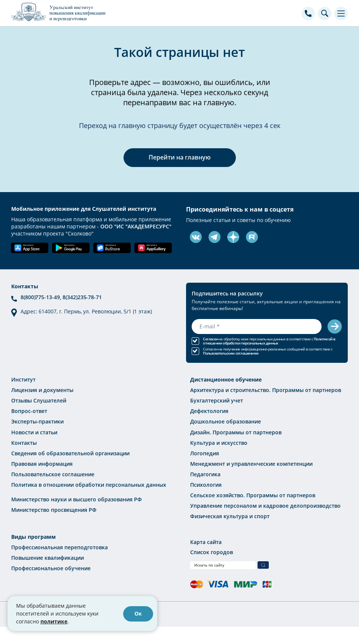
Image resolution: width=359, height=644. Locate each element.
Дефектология (209, 411)
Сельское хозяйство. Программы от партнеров (253, 494)
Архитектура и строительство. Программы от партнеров (266, 390)
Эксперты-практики (37, 421)
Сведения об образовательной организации (70, 452)
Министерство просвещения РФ (54, 509)
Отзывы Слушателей (39, 400)
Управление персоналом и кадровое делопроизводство (265, 505)
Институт (23, 379)
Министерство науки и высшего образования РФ (77, 499)
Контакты (24, 442)
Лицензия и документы (42, 390)
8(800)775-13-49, (42, 297)
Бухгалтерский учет (217, 400)
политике (54, 621)
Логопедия (205, 452)
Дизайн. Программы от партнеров (236, 432)
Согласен (210, 339)
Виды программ (34, 536)
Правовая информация (42, 463)
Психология (206, 484)
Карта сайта (206, 541)
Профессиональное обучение (51, 567)
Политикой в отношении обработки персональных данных (269, 341)
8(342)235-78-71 (82, 297)
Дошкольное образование (226, 421)
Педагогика (205, 473)
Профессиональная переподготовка (60, 546)
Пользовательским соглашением (231, 353)
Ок (138, 613)
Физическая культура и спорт (230, 515)
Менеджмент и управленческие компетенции (251, 463)
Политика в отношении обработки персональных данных (89, 484)
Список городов (212, 551)
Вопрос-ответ (29, 411)
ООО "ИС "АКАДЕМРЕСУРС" (136, 226)
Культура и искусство (219, 442)
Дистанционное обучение (226, 379)
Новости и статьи (34, 432)
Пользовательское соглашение (53, 473)
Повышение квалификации (48, 557)
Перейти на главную (180, 157)
